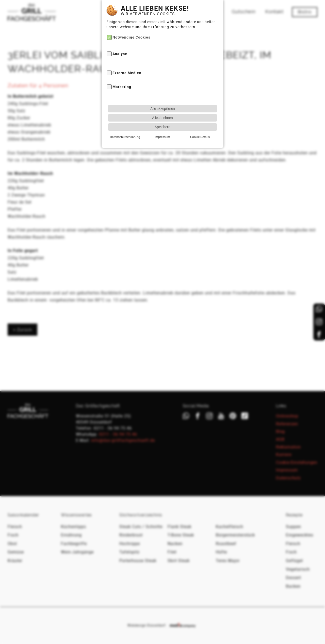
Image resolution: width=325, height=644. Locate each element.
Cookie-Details (200, 127)
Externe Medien (127, 64)
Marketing (122, 78)
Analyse (120, 45)
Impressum (162, 127)
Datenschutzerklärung (125, 127)
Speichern (163, 117)
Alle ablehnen (162, 108)
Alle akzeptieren (163, 99)
